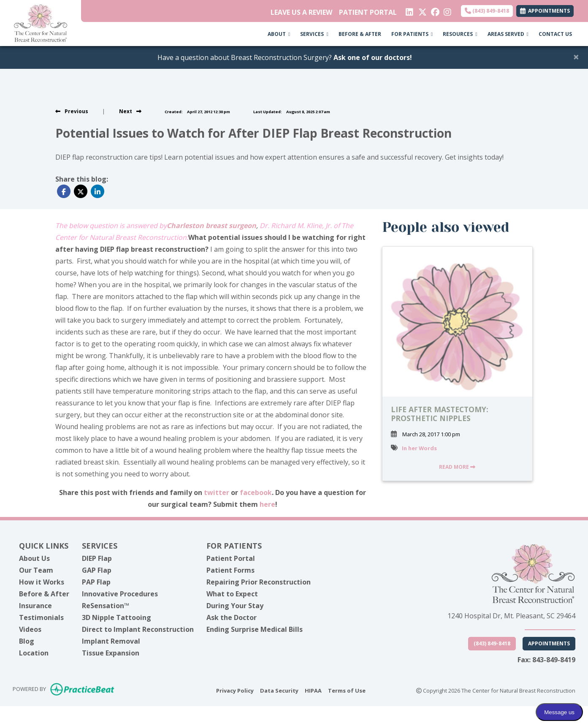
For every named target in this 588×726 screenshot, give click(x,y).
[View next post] (130, 111)
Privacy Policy (235, 690)
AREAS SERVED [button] (508, 34)
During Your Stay (235, 606)
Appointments (549, 643)
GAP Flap (97, 570)
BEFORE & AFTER (360, 34)
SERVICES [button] (314, 34)
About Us (34, 558)
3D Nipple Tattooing (117, 617)
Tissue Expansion (111, 653)
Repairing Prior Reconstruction (259, 582)
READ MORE (457, 467)
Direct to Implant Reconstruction (138, 629)
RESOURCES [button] (460, 34)
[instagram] (447, 10)
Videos (30, 629)
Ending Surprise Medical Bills (255, 629)
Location (34, 653)
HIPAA (313, 690)
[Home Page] (41, 22)
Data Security (279, 690)
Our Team (36, 570)
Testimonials (41, 617)
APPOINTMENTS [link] (545, 11)
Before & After (44, 594)
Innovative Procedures (120, 594)
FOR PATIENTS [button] (412, 34)
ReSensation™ (106, 606)
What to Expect (232, 594)
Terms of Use (347, 690)
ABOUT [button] (279, 34)
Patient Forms (230, 570)
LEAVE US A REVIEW (301, 12)
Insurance (35, 606)
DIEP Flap (97, 558)
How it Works (42, 582)
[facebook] (434, 10)
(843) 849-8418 (487, 11)
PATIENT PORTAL (368, 12)
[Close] (576, 57)
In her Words (419, 448)
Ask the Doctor (232, 617)
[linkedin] (409, 10)
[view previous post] (72, 111)
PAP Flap (96, 582)
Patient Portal (231, 558)
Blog (27, 641)
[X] (421, 10)
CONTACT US (555, 34)
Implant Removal (111, 641)
